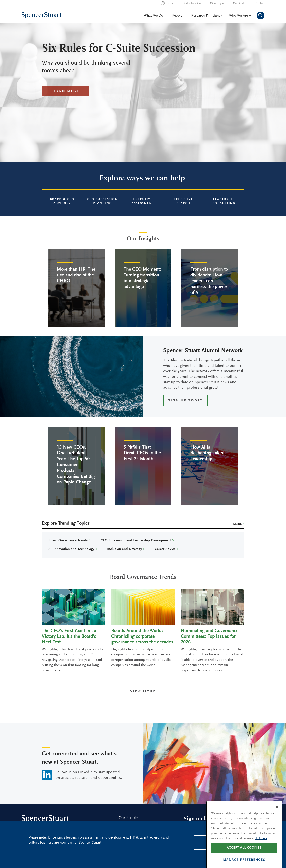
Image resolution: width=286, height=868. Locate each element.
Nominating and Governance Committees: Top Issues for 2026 (210, 637)
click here (261, 846)
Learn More (66, 91)
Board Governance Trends (68, 541)
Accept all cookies (244, 855)
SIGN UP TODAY (185, 401)
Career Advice (165, 549)
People (179, 16)
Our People (128, 818)
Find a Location (192, 3)
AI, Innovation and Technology (71, 549)
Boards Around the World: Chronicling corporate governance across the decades (142, 637)
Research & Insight (207, 16)
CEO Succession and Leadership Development (136, 541)
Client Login (217, 3)
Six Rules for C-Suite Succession (119, 49)
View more (143, 692)
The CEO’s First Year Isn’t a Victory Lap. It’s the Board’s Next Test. (69, 637)
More (237, 524)
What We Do (155, 16)
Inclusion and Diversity (125, 549)
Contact (260, 3)
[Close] (277, 814)
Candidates (240, 3)
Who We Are (240, 16)
